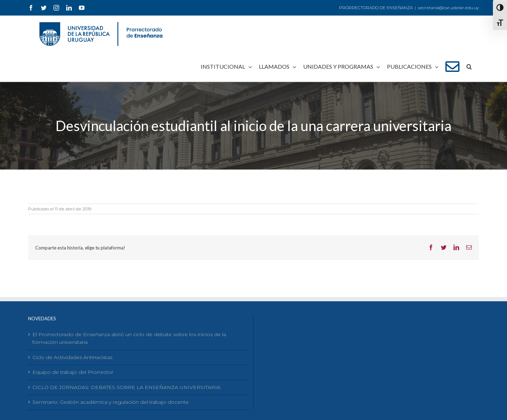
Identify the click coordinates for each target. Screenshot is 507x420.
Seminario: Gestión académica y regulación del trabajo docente (111, 402)
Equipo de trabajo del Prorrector (73, 372)
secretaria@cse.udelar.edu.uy (448, 8)
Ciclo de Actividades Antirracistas (72, 357)
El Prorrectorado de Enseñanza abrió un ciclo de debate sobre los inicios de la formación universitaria (129, 338)
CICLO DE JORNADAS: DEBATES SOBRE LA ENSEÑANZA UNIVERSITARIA (126, 387)
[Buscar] (469, 67)
